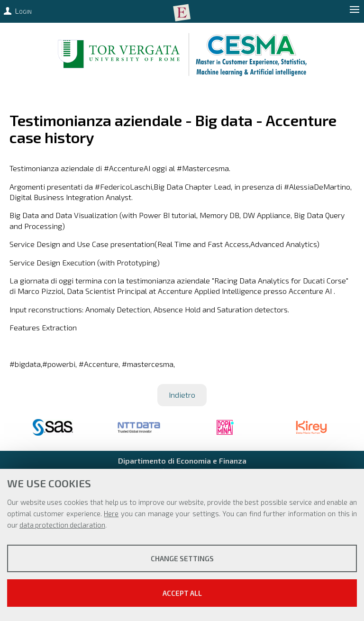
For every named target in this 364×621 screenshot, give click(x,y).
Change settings (182, 558)
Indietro (182, 395)
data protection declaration (62, 525)
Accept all (182, 593)
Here (111, 513)
